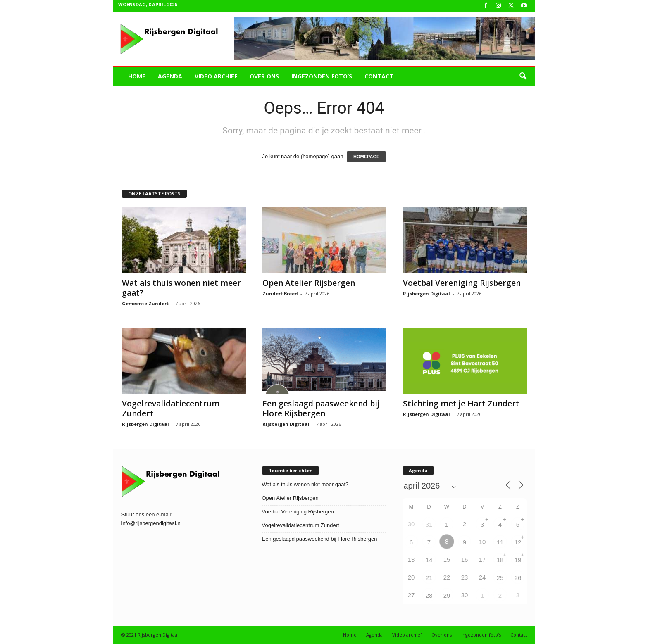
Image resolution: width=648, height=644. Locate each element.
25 (500, 578)
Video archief (216, 76)
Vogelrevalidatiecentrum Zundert (171, 409)
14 (429, 560)
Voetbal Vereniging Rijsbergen (462, 283)
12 (518, 542)
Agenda (170, 76)
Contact (379, 76)
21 (429, 578)
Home (137, 76)
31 (429, 524)
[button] (523, 76)
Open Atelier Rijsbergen (309, 283)
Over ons (264, 76)
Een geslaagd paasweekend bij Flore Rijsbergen (321, 409)
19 (518, 560)
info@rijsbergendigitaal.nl (152, 523)
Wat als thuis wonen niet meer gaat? (181, 288)
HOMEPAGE (366, 157)
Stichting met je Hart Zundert (461, 404)
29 (447, 595)
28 (429, 595)
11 (500, 542)
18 (500, 560)
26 (518, 578)
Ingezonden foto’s (322, 76)
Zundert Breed (280, 293)
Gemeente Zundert (145, 303)
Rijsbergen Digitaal (426, 293)
